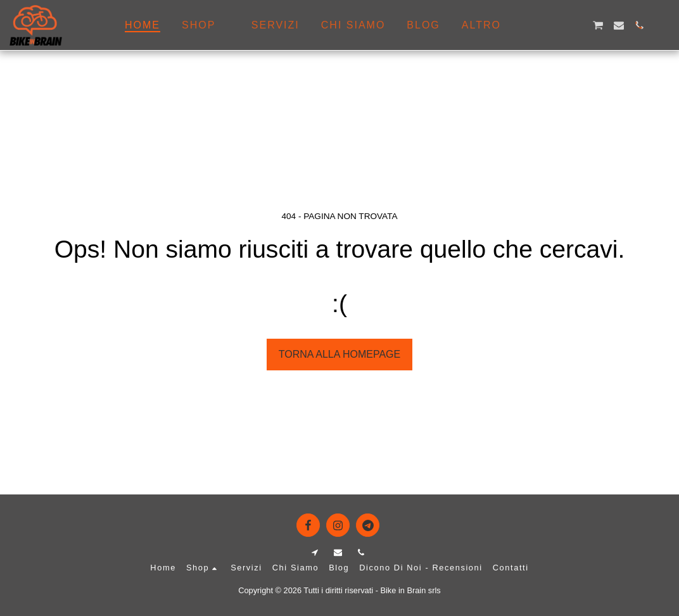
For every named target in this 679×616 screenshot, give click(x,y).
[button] (536, 25)
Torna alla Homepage (339, 354)
